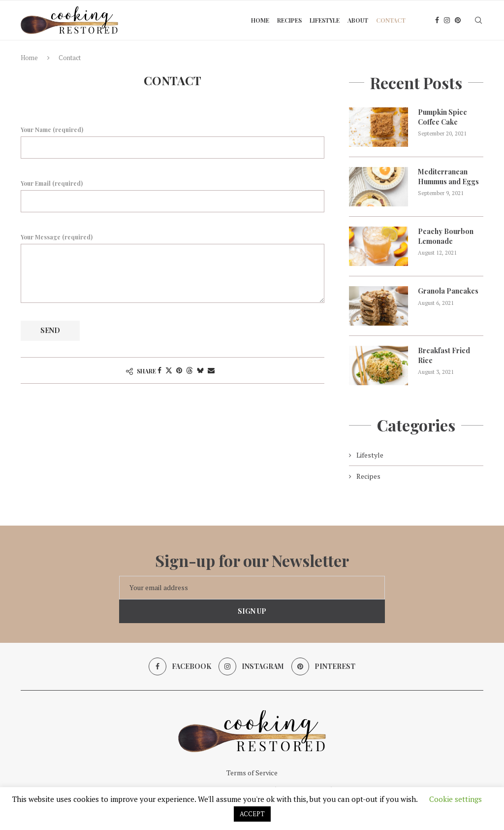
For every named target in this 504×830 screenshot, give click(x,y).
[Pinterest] (458, 20)
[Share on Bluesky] (200, 370)
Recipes (289, 20)
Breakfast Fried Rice (444, 355)
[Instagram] (447, 20)
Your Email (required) (173, 195)
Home (260, 20)
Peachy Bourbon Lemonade (446, 236)
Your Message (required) (173, 244)
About (358, 20)
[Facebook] (437, 20)
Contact (391, 20)
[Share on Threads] (189, 370)
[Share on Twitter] (169, 370)
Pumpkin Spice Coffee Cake (442, 117)
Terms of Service (252, 773)
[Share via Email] (211, 370)
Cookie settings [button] (456, 799)
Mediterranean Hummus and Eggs (448, 177)
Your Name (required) (173, 142)
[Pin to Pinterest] (179, 370)
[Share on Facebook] (159, 370)
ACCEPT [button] (252, 814)
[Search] (478, 20)
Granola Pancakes (448, 291)
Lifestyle (325, 20)
